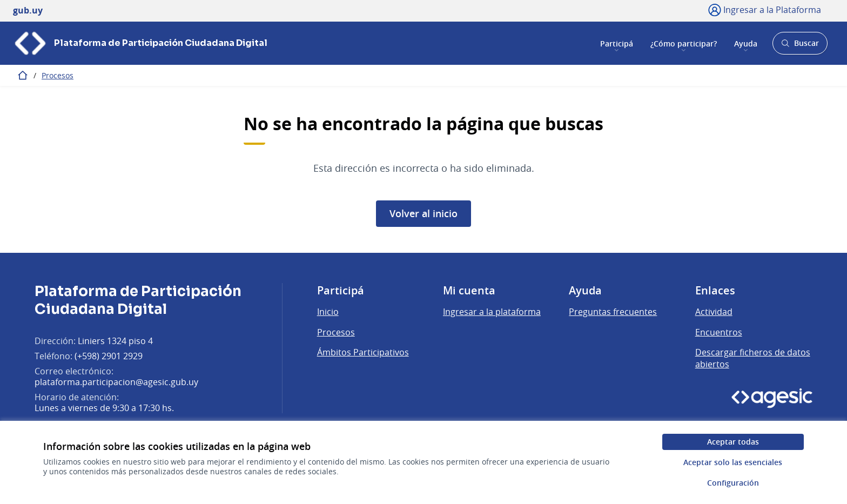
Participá (617, 43)
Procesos (58, 75)
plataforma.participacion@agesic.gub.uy (116, 382)
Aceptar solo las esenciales (733, 462)
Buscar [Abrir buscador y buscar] (800, 46)
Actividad (714, 312)
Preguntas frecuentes (613, 312)
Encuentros (719, 332)
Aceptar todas (733, 442)
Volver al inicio (423, 213)
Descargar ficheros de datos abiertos (753, 358)
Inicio (328, 312)
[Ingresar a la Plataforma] (765, 10)
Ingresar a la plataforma (492, 312)
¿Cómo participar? (684, 43)
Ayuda (746, 43)
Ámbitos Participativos (363, 352)
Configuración (733, 483)
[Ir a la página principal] (140, 43)
